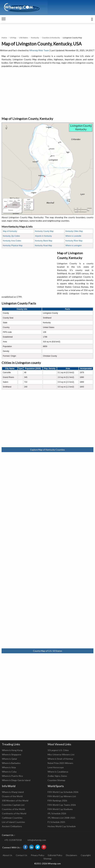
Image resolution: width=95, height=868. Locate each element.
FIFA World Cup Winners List (62, 796)
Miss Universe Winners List (61, 754)
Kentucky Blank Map (44, 241)
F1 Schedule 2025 (56, 822)
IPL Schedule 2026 (57, 813)
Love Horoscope (56, 767)
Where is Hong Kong (12, 750)
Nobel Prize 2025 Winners (60, 763)
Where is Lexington (74, 246)
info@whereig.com (37, 840)
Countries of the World (13, 809)
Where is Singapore (12, 754)
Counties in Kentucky (51, 38)
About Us (7, 855)
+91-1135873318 (13, 840)
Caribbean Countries (12, 818)
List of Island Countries (13, 822)
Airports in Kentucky (43, 236)
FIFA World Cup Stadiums (60, 809)
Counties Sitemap (56, 780)
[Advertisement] (47, 92)
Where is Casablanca (58, 772)
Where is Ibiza (9, 767)
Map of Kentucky (10, 231)
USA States (24, 38)
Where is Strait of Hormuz (60, 759)
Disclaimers (72, 855)
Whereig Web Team (39, 50)
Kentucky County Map (44, 231)
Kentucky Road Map (43, 246)
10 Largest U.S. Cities (58, 750)
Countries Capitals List (13, 805)
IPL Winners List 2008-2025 (61, 818)
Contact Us (21, 855)
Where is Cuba (9, 772)
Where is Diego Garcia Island (16, 780)
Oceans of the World (12, 796)
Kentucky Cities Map (74, 231)
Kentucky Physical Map (13, 246)
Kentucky (35, 38)
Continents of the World (14, 813)
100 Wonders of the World (15, 801)
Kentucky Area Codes (12, 241)
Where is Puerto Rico (12, 776)
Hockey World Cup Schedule (62, 826)
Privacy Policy (38, 855)
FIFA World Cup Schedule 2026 (63, 792)
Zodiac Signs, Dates (57, 776)
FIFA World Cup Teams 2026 (62, 805)
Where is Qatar (9, 759)
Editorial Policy (55, 855)
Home (4, 38)
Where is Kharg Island (13, 792)
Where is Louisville (73, 236)
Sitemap (47, 859)
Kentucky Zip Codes (11, 236)
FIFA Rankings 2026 (57, 801)
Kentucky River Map (74, 241)
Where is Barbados (11, 763)
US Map (13, 38)
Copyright (86, 855)
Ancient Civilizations (12, 826)
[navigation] (4, 19)
